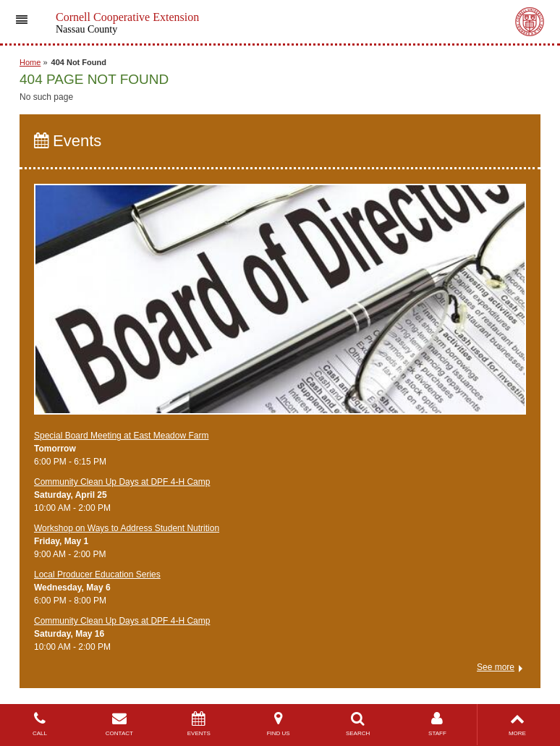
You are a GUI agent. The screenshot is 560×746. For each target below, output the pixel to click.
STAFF (438, 724)
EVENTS (199, 724)
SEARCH (358, 724)
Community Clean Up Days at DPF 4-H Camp (122, 482)
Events (68, 141)
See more (496, 667)
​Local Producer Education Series (97, 575)
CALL (40, 724)
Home (30, 62)
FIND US (279, 724)
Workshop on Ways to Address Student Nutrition (127, 528)
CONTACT (119, 724)
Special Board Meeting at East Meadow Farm (121, 436)
